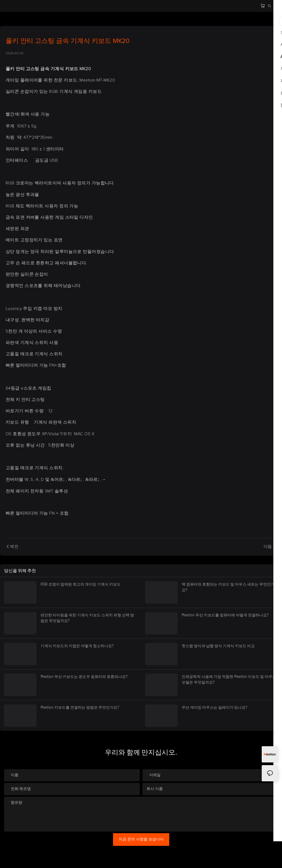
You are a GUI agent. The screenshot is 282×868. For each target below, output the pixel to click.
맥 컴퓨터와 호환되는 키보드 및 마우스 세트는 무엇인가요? (228, 587)
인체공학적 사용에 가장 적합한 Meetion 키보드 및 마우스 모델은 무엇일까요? (229, 679)
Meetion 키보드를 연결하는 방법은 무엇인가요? (80, 707)
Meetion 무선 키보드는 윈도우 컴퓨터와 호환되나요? (84, 676)
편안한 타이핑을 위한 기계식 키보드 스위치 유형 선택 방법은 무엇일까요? (87, 618)
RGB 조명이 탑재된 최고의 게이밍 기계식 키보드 (81, 584)
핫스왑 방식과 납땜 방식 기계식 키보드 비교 (218, 646)
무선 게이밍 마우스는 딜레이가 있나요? (214, 707)
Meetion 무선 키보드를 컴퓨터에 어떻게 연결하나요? (225, 615)
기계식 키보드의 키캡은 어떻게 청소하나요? (77, 646)
